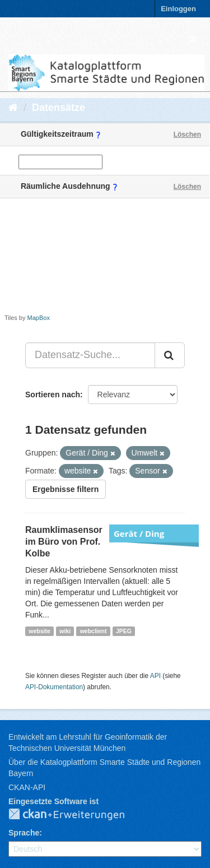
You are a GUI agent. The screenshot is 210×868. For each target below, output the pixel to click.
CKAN (76, 815)
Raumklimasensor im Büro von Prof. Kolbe (64, 542)
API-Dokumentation (54, 687)
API (155, 676)
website (39, 631)
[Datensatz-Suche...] (90, 355)
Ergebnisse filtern (66, 489)
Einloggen (178, 9)
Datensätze (59, 108)
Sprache (24, 833)
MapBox (39, 318)
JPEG (124, 631)
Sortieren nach (53, 394)
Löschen (187, 134)
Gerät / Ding (139, 533)
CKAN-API (27, 787)
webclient (94, 631)
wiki (65, 631)
